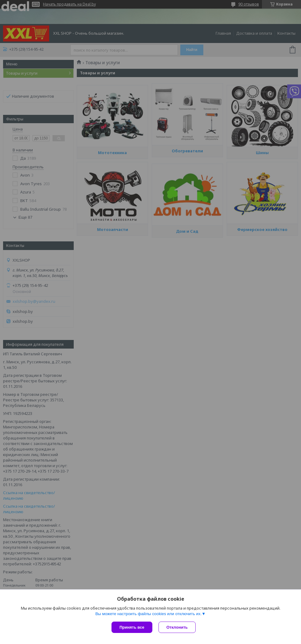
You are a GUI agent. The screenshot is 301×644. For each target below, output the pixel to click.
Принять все (132, 627)
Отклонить (177, 627)
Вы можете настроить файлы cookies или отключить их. (148, 614)
